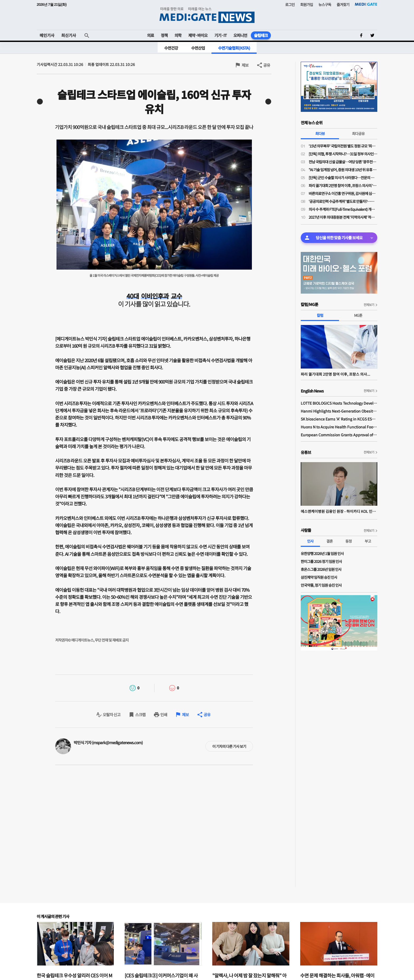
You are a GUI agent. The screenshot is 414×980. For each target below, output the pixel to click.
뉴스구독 (325, 4)
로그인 (290, 4)
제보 (245, 65)
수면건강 (171, 48)
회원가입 (307, 4)
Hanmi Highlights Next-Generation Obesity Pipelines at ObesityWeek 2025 (339, 411)
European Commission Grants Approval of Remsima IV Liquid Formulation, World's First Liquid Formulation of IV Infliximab (339, 435)
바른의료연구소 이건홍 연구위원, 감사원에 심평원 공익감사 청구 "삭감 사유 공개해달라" (343, 193)
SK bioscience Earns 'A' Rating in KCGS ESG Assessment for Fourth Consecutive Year (339, 419)
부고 (368, 541)
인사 (310, 541)
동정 (349, 541)
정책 (164, 35)
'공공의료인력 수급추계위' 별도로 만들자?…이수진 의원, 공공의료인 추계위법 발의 (343, 201)
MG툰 (358, 315)
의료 (150, 35)
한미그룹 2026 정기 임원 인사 (321, 561)
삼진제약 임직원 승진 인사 (319, 577)
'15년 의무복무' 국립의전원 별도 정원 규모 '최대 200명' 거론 (343, 146)
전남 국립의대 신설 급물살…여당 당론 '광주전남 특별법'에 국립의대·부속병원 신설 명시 (343, 162)
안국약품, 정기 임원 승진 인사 (321, 585)
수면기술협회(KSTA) (234, 48)
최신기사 (69, 35)
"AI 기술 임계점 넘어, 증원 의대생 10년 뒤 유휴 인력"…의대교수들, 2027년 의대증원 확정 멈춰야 (343, 170)
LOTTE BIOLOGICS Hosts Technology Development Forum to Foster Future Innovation (339, 403)
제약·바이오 (198, 35)
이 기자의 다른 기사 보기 (229, 746)
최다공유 (358, 133)
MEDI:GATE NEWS (207, 15)
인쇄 (164, 714)
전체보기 (369, 305)
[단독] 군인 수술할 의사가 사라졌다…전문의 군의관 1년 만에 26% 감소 (343, 178)
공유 (267, 65)
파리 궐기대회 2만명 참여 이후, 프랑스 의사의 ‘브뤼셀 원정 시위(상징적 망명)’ (343, 185)
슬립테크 (261, 35)
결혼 (330, 541)
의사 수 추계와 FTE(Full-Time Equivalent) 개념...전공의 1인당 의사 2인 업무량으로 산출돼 (343, 209)
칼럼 (320, 315)
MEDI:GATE (366, 4)
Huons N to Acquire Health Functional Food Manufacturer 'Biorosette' (339, 427)
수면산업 (198, 48)
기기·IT (220, 35)
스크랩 (140, 714)
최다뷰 (320, 133)
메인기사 (47, 35)
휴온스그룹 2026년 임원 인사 (321, 569)
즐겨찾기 (343, 4)
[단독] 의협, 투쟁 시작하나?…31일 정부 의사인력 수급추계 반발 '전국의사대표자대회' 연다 (343, 154)
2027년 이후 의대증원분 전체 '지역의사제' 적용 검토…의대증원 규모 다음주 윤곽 (343, 217)
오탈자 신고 (112, 714)
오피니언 (240, 35)
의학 (178, 35)
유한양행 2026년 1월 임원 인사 (322, 553)
